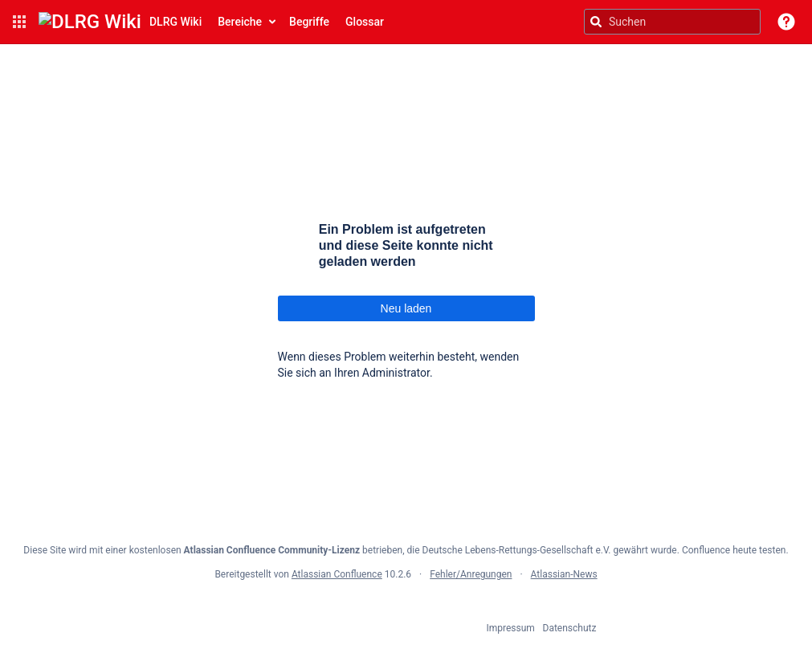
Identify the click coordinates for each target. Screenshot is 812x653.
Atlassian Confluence (337, 574)
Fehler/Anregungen (471, 574)
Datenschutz (570, 628)
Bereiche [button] (240, 22)
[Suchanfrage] (672, 22)
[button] (19, 22)
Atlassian (406, 610)
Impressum (511, 628)
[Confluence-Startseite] (120, 22)
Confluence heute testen (734, 550)
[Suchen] (596, 22)
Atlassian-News (564, 574)
